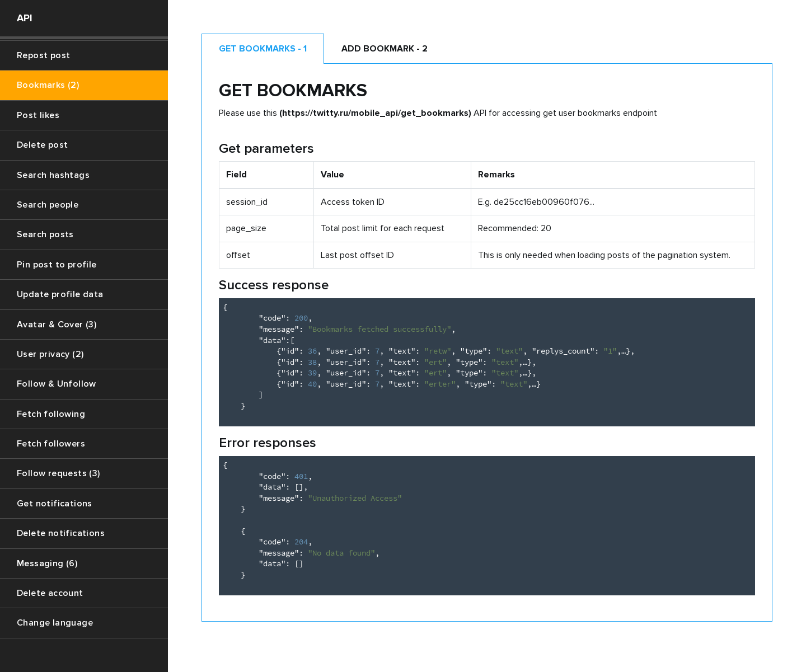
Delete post (42, 145)
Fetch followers (51, 444)
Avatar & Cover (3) (57, 325)
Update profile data (60, 294)
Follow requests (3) (58, 473)
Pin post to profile (57, 265)
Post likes (38, 115)
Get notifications (55, 504)
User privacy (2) (50, 354)
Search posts (45, 234)
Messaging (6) (47, 563)
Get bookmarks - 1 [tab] (263, 49)
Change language (55, 623)
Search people (48, 205)
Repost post (43, 55)
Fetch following (51, 414)
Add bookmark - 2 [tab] (385, 49)
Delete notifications (61, 533)
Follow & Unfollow (57, 384)
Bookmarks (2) (48, 85)
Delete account (50, 593)
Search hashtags (53, 175)
